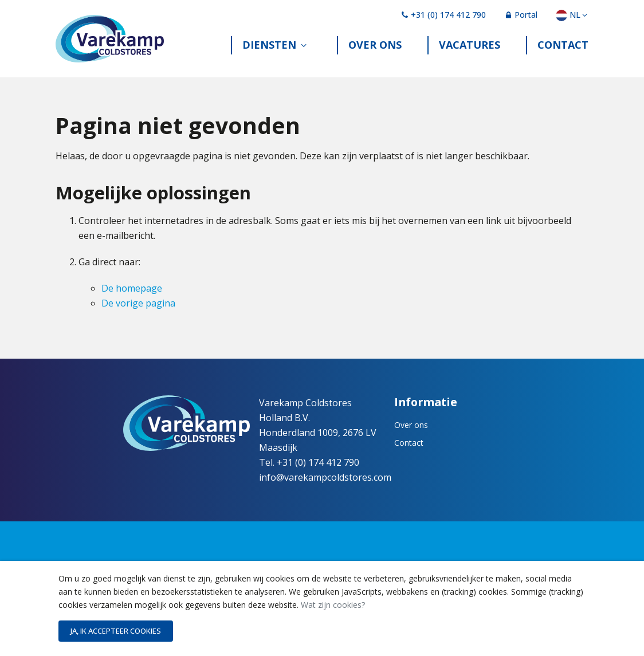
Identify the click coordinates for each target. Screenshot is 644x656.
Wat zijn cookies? (333, 605)
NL (572, 15)
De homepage (132, 299)
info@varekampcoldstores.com (325, 488)
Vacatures (470, 53)
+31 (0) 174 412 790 (443, 15)
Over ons (375, 53)
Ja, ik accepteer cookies (116, 631)
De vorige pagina (138, 314)
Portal (521, 15)
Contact (563, 53)
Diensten (269, 53)
